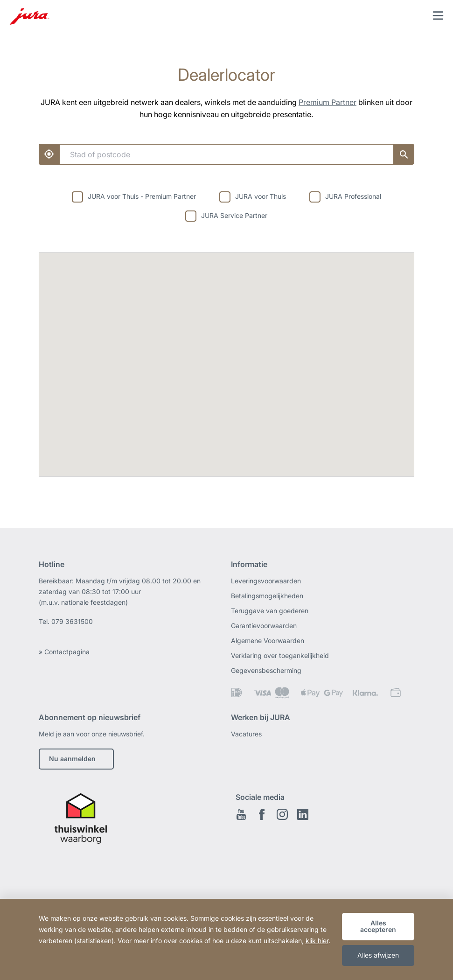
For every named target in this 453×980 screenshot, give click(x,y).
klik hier (317, 941)
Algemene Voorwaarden (268, 640)
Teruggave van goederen (270, 611)
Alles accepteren (378, 926)
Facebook (262, 814)
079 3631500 (72, 621)
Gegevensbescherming (266, 670)
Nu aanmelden (72, 759)
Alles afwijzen (378, 955)
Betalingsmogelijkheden (267, 596)
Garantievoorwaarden (264, 626)
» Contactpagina (64, 652)
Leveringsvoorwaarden (266, 581)
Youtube (241, 814)
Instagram (282, 814)
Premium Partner (328, 102)
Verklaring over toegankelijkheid (280, 655)
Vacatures (246, 734)
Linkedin (303, 814)
